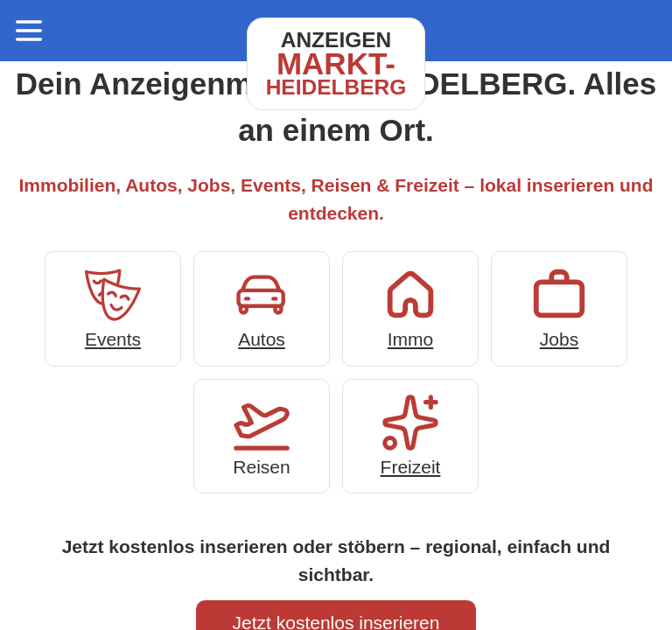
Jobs (559, 307)
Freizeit (410, 434)
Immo (410, 307)
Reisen (262, 434)
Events (113, 307)
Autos (262, 307)
